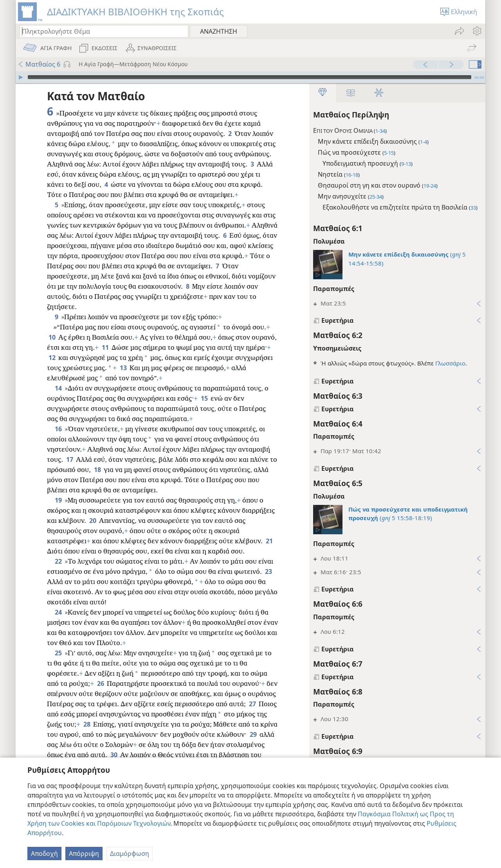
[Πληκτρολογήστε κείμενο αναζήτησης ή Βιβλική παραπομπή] (100, 31)
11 (105, 347)
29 (253, 734)
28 (87, 724)
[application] (250, 77)
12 (52, 358)
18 (97, 470)
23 (268, 571)
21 (269, 541)
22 (58, 561)
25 (58, 653)
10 (52, 337)
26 (100, 684)
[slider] (250, 77)
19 (58, 500)
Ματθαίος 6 (39, 64)
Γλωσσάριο (450, 363)
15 (204, 398)
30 (114, 755)
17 (69, 459)
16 (58, 429)
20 (93, 521)
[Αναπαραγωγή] (21, 77)
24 (58, 612)
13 (123, 368)
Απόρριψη (84, 854)
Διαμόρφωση (130, 854)
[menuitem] (477, 31)
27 (252, 704)
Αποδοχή (44, 854)
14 (58, 388)
